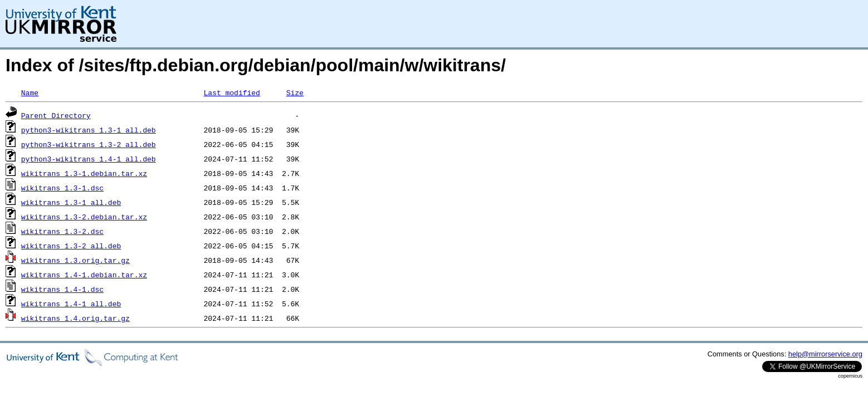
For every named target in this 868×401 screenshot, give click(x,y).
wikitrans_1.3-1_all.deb (71, 202)
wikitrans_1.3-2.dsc (62, 231)
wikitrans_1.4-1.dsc (62, 289)
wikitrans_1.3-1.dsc (62, 188)
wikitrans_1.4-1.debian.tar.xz (84, 275)
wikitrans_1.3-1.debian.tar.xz (84, 173)
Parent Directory (56, 115)
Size (295, 92)
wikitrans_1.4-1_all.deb (71, 304)
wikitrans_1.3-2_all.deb (71, 246)
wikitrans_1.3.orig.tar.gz (75, 260)
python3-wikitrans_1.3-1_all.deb (89, 130)
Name (30, 92)
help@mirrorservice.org (825, 354)
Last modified (231, 92)
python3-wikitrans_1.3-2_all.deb (89, 144)
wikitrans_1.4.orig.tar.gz (75, 318)
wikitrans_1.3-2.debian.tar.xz (84, 217)
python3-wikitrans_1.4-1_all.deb (89, 159)
